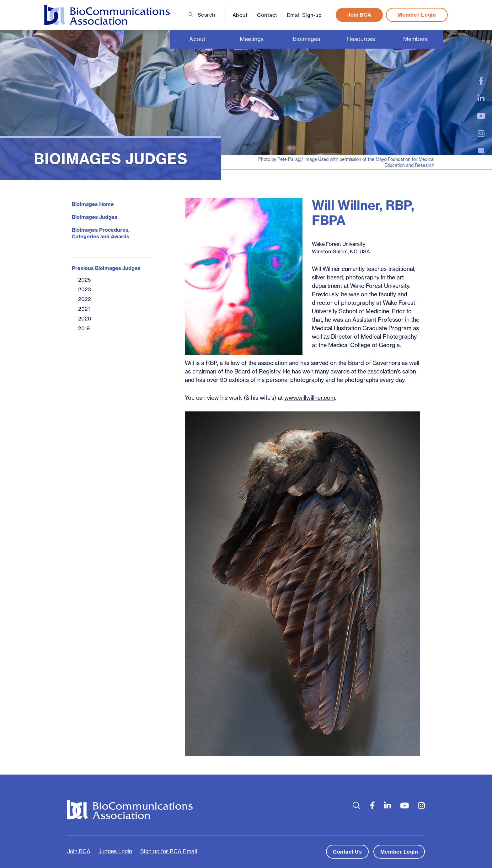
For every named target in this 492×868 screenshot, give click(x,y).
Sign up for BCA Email (169, 851)
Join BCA (359, 15)
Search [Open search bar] (202, 15)
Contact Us (347, 852)
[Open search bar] (357, 806)
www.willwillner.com (310, 398)
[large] (481, 81)
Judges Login (115, 851)
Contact (267, 15)
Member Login (417, 15)
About (240, 15)
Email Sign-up (304, 15)
